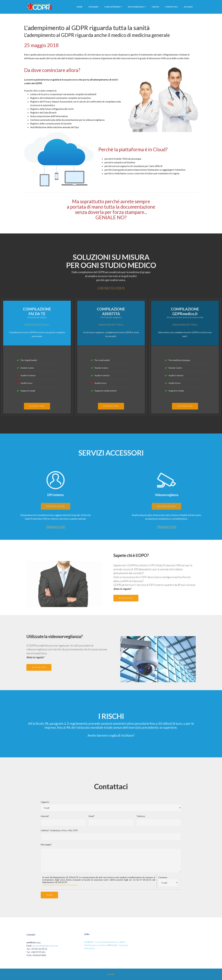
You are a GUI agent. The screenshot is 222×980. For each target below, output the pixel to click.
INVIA (49, 901)
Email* (92, 819)
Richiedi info (126, 604)
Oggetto (45, 805)
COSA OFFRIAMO (112, 7)
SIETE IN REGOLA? (136, 7)
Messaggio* (46, 847)
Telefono (141, 819)
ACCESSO (188, 7)
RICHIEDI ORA (37, 412)
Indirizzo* (59, 833)
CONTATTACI (171, 7)
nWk (112, 974)
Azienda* (45, 819)
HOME (79, 7)
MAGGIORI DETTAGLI (37, 325)
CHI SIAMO (93, 7)
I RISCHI (155, 7)
